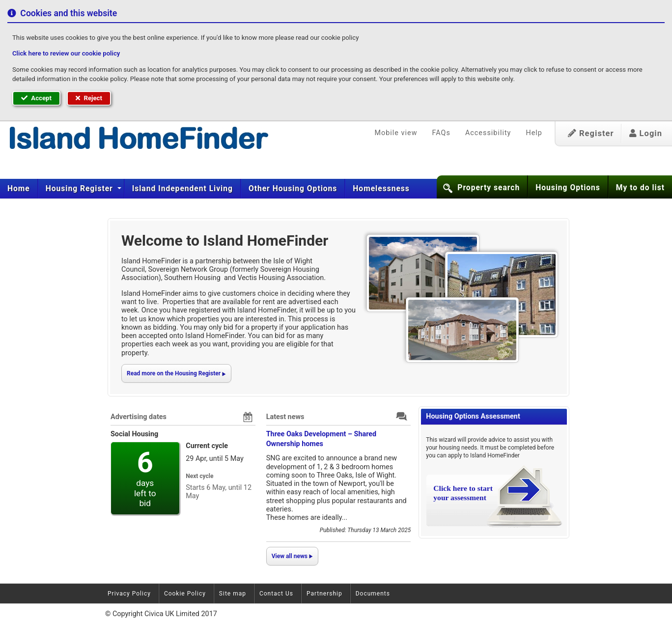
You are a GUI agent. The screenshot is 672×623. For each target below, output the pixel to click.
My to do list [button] (640, 188)
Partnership (324, 594)
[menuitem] (19, 189)
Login (646, 133)
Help (534, 133)
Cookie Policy (185, 594)
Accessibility (488, 133)
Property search (489, 188)
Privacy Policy (129, 594)
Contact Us (276, 594)
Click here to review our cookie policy (66, 53)
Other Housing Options (293, 189)
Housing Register (81, 189)
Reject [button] (89, 98)
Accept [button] (36, 98)
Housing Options (568, 188)
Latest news (285, 417)
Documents (373, 594)
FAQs (441, 133)
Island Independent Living (182, 189)
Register (591, 133)
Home (19, 189)
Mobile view (396, 133)
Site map (233, 594)
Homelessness (381, 189)
